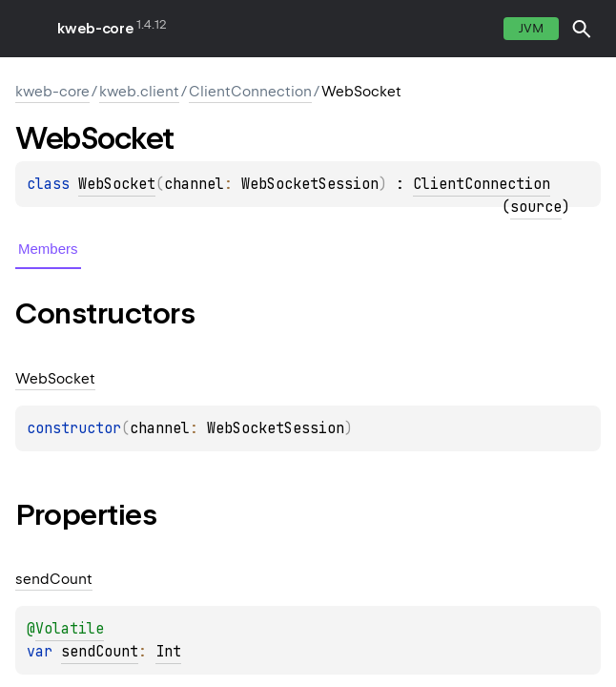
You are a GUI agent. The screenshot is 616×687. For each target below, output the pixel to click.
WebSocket (117, 184)
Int (168, 652)
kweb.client (139, 92)
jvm (531, 28)
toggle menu (29, 29)
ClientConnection (250, 92)
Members (48, 249)
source (536, 207)
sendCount (100, 652)
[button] (582, 29)
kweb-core (95, 29)
